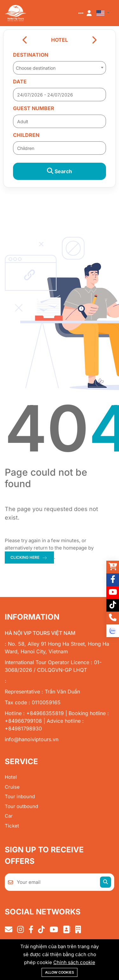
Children (26, 135)
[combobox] (60, 66)
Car (9, 816)
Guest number (34, 108)
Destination (31, 55)
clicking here (25, 557)
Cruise (12, 787)
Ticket (12, 826)
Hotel (11, 777)
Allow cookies (60, 972)
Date (20, 82)
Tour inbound (20, 796)
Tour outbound (21, 806)
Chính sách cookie (74, 962)
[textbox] (60, 68)
